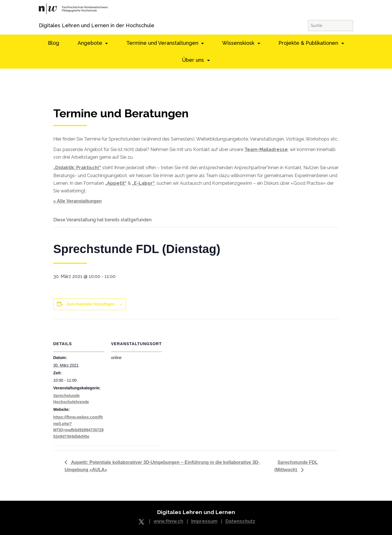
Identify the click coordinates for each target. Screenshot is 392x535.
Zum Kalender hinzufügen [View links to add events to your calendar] (91, 304)
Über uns (194, 60)
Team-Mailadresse (266, 149)
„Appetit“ (116, 183)
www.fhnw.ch (168, 522)
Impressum (204, 522)
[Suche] (331, 26)
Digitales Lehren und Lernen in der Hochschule (47, 25)
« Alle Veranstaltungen (77, 201)
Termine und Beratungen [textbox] (121, 113)
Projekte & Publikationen (309, 43)
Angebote (91, 43)
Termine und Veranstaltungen (163, 43)
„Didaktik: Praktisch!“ (77, 168)
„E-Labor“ (143, 183)
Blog (54, 43)
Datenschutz (240, 522)
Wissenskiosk (239, 43)
